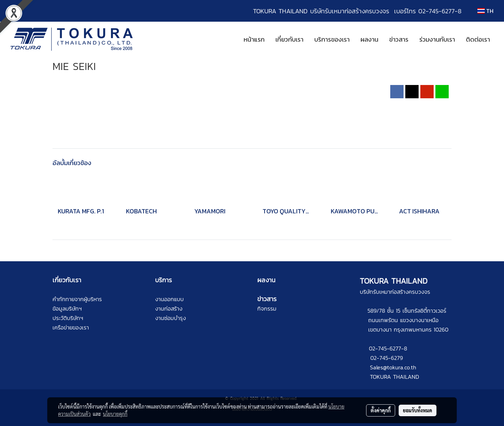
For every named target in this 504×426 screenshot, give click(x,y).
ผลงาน (369, 39)
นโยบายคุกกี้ (115, 414)
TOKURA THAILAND (394, 377)
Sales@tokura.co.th (393, 367)
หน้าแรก (254, 39)
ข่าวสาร (399, 39)
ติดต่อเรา (478, 39)
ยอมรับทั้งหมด (418, 410)
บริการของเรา (332, 39)
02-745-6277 (385, 348)
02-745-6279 (387, 358)
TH (485, 11)
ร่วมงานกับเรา (437, 39)
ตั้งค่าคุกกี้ (381, 410)
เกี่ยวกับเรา (289, 39)
